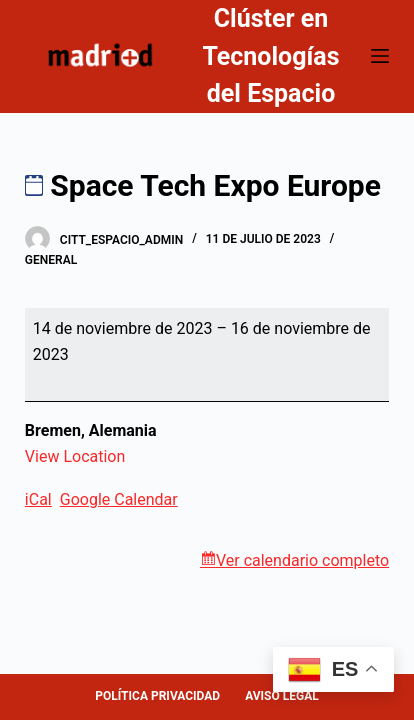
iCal (38, 499)
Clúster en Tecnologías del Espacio (270, 56)
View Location (75, 456)
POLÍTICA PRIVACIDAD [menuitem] (157, 696)
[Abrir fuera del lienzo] (380, 56)
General (51, 260)
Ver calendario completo (302, 560)
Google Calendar (119, 499)
